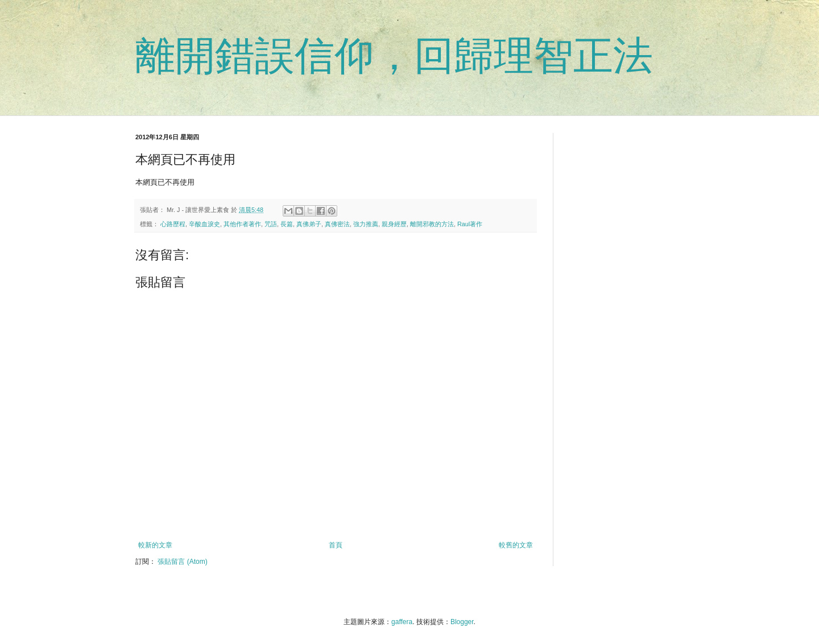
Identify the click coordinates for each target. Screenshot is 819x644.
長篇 (287, 224)
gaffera (402, 622)
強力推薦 (366, 224)
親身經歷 (394, 224)
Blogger (462, 622)
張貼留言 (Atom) (182, 562)
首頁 (336, 545)
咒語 (271, 224)
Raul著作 (470, 224)
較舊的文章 (516, 545)
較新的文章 (155, 545)
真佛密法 (337, 224)
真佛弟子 (309, 224)
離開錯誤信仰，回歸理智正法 (394, 56)
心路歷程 (173, 224)
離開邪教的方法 (432, 224)
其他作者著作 (242, 224)
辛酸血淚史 (204, 224)
